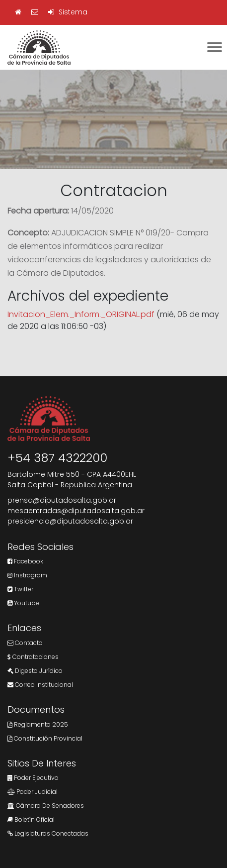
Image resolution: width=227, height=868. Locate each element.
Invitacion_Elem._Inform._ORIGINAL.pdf (81, 314)
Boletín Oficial (31, 819)
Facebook (25, 561)
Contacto (25, 643)
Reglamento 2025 (38, 724)
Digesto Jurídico (35, 671)
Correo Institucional (40, 685)
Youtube (23, 603)
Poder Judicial (33, 792)
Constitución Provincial (45, 738)
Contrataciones (33, 657)
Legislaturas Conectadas (48, 833)
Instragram (27, 575)
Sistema (68, 12)
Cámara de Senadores (46, 806)
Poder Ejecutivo (33, 778)
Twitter (20, 589)
